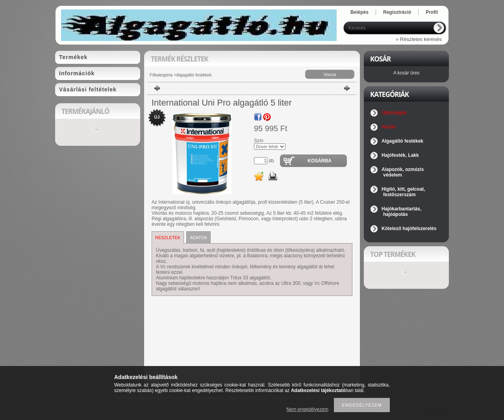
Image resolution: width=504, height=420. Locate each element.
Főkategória (161, 75)
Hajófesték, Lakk (400, 155)
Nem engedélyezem (307, 409)
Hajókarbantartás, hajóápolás (401, 212)
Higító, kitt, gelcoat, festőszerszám (403, 192)
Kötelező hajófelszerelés (409, 229)
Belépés (359, 12)
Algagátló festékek (194, 75)
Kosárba (320, 161)
